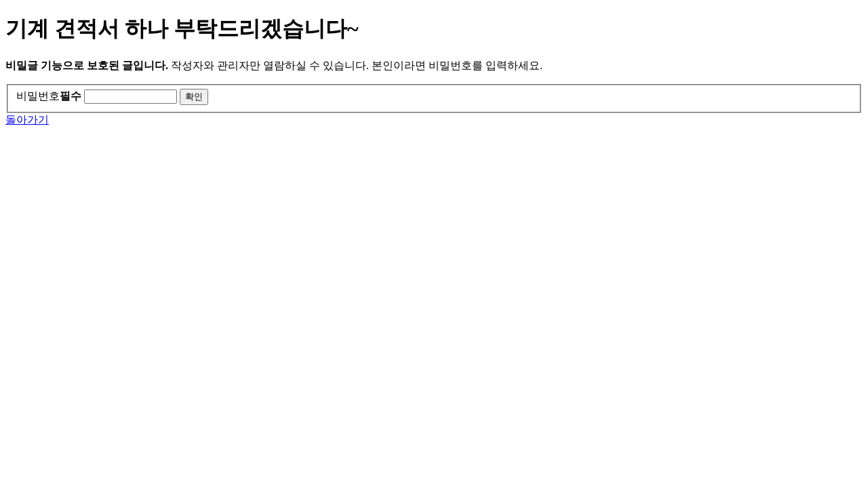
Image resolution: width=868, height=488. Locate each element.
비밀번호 (49, 96)
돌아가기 (27, 120)
